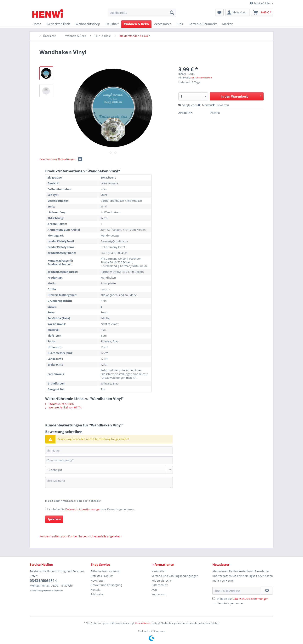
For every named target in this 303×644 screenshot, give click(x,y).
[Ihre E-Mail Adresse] (237, 591)
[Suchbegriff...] (142, 13)
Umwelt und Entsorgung (106, 585)
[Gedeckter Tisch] (58, 24)
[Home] (37, 24)
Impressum (159, 594)
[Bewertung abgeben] (109, 470)
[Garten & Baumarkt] (203, 24)
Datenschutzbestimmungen (83, 509)
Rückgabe (97, 594)
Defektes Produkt (102, 576)
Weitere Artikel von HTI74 (63, 407)
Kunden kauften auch (53, 536)
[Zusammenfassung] (109, 460)
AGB (154, 590)
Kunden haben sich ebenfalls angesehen (95, 536)
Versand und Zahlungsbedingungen (175, 576)
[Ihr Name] (109, 450)
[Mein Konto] (237, 13)
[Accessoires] (163, 24)
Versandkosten (143, 623)
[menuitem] (142, 14)
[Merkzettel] (219, 13)
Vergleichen (188, 105)
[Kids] (180, 24)
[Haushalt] (112, 24)
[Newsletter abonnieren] (267, 591)
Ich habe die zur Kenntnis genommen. (92, 509)
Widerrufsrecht (161, 581)
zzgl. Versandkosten (201, 78)
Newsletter (98, 581)
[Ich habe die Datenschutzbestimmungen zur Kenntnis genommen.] (46, 509)
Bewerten (220, 105)
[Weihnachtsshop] (88, 24)
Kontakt (96, 590)
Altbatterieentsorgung (105, 571)
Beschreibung (48, 159)
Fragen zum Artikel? (60, 404)
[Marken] (228, 24)
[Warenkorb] (262, 13)
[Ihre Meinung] (109, 482)
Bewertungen (70, 159)
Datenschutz (160, 585)
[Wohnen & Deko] (136, 24)
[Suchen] (172, 13)
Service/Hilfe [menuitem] (260, 3)
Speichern (54, 519)
